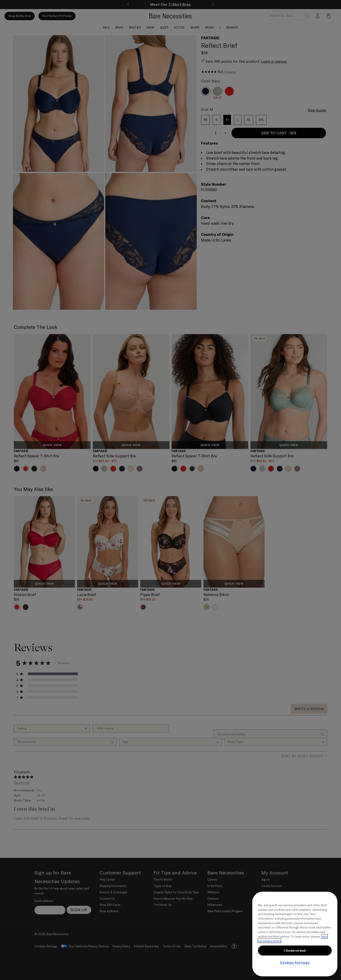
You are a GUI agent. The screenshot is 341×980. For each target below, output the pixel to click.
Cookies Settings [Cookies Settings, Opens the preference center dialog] (295, 963)
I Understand (295, 950)
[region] (295, 934)
